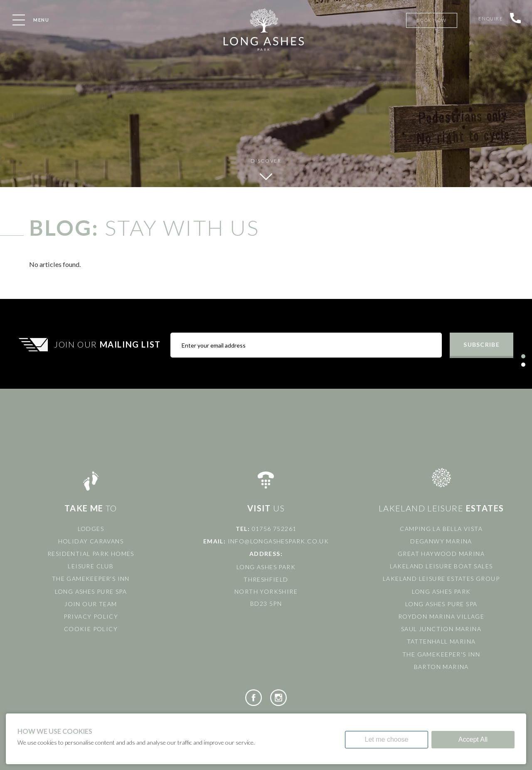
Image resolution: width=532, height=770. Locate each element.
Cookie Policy (91, 629)
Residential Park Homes (91, 554)
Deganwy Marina (441, 541)
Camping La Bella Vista (441, 529)
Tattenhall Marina (441, 641)
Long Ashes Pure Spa (91, 591)
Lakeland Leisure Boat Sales (441, 566)
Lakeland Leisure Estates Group (441, 579)
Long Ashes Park (441, 591)
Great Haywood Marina (441, 554)
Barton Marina (441, 667)
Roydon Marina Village (441, 616)
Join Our (108, 344)
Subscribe (481, 344)
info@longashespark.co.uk (278, 541)
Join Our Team (91, 604)
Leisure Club (91, 566)
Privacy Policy (91, 616)
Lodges (91, 529)
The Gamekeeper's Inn (91, 579)
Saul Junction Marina (441, 629)
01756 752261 (274, 529)
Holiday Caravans (91, 541)
